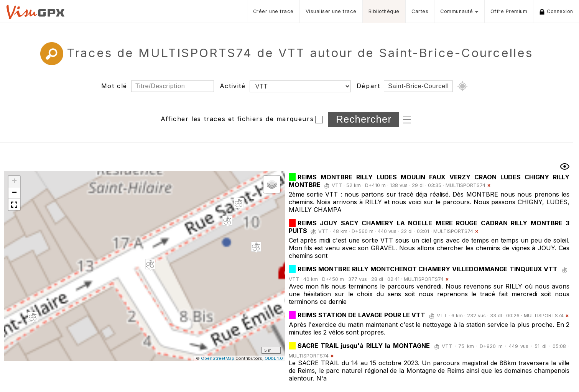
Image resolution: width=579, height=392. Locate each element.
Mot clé (114, 86)
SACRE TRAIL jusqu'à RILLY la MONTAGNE (365, 346)
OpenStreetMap (218, 358)
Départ (368, 86)
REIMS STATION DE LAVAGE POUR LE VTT (361, 315)
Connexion (556, 11)
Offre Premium (509, 11)
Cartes (420, 11)
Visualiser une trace (331, 11)
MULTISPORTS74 (466, 185)
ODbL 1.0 (274, 358)
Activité (233, 86)
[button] (227, 221)
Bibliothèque (384, 11)
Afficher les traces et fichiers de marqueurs (237, 119)
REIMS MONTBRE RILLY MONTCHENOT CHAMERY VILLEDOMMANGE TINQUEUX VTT (428, 269)
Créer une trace (273, 11)
